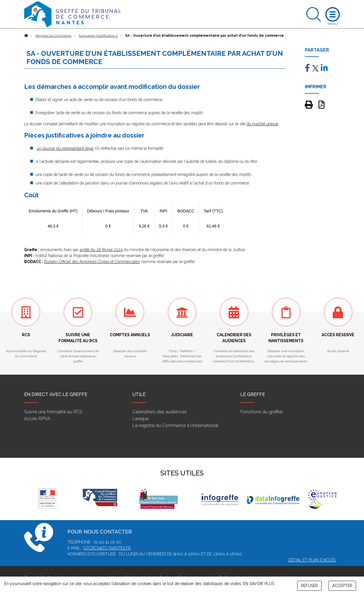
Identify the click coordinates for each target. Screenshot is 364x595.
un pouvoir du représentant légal (65, 148)
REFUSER (309, 586)
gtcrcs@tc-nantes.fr (107, 548)
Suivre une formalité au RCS (53, 412)
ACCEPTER (342, 586)
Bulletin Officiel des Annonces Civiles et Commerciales (92, 262)
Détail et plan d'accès (312, 560)
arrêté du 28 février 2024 (101, 250)
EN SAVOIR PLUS (259, 584)
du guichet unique (262, 124)
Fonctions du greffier (262, 412)
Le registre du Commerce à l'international (175, 425)
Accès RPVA (37, 419)
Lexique (140, 419)
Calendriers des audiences (160, 412)
